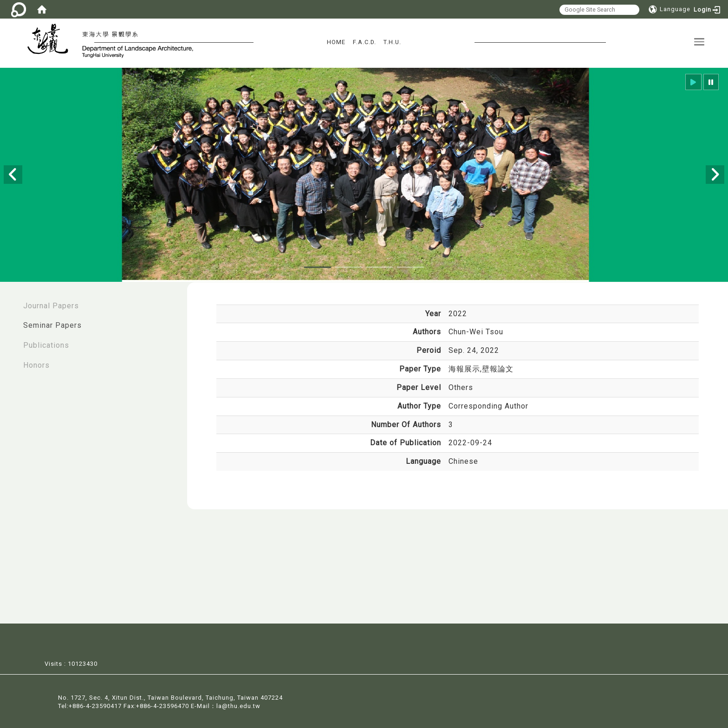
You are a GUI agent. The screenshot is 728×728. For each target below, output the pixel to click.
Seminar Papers (52, 325)
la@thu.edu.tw (238, 705)
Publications (46, 345)
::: (10, 301)
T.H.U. (392, 42)
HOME (336, 42)
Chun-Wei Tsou (476, 332)
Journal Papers (51, 306)
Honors (36, 365)
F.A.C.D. (364, 42)
